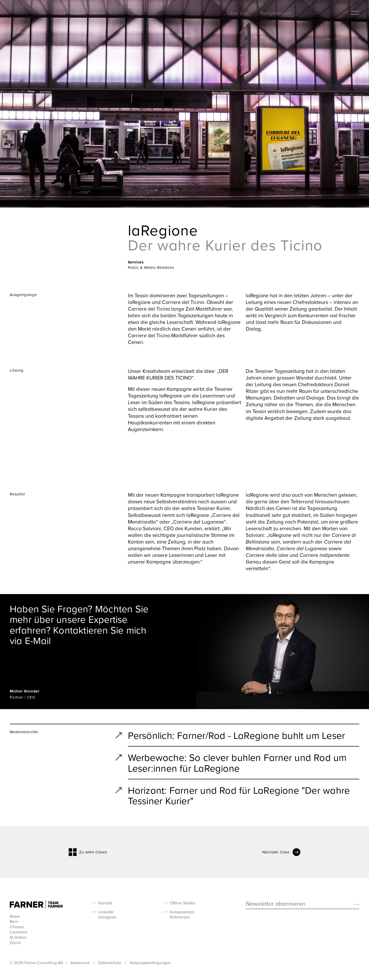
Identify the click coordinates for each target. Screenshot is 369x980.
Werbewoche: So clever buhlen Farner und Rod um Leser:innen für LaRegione (237, 762)
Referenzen (317, 13)
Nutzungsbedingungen (150, 963)
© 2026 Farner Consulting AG (36, 963)
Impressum (81, 963)
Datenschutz (110, 963)
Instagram (107, 917)
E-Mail (38, 640)
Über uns (238, 13)
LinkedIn (106, 912)
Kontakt (105, 903)
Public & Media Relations (151, 267)
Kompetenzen (276, 13)
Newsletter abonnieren (276, 904)
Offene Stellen (183, 903)
